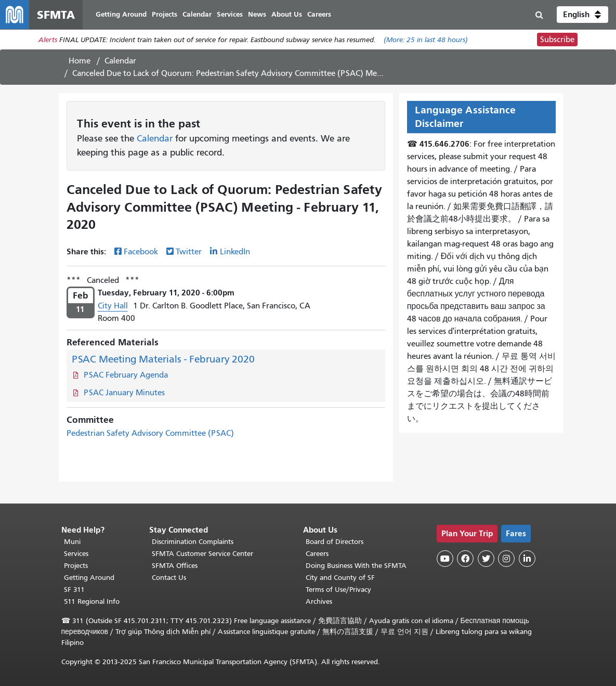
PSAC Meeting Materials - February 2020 (163, 359)
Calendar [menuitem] (197, 14)
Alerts (48, 40)
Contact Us (169, 578)
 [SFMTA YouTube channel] (445, 559)
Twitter (189, 252)
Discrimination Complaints (193, 542)
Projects (76, 566)
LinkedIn (235, 252)
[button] (582, 15)
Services (76, 554)
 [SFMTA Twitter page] (486, 559)
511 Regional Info (92, 601)
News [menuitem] (257, 14)
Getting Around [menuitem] (121, 14)
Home (80, 61)
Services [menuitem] (230, 14)
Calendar (120, 61)
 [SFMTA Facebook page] (465, 559)
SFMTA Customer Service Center (202, 554)
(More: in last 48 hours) (426, 40)
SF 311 (74, 590)
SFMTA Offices (175, 566)
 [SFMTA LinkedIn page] (527, 559)
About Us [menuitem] (287, 14)
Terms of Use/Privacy (338, 590)
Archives (319, 601)
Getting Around (89, 578)
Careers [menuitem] (319, 14)
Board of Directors (335, 542)
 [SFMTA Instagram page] (506, 559)
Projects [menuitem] (165, 14)
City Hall (113, 306)
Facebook (141, 252)
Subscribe (557, 40)
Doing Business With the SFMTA (356, 566)
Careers (317, 554)
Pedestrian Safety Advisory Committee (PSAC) (150, 433)
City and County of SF (340, 578)
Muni (72, 542)
